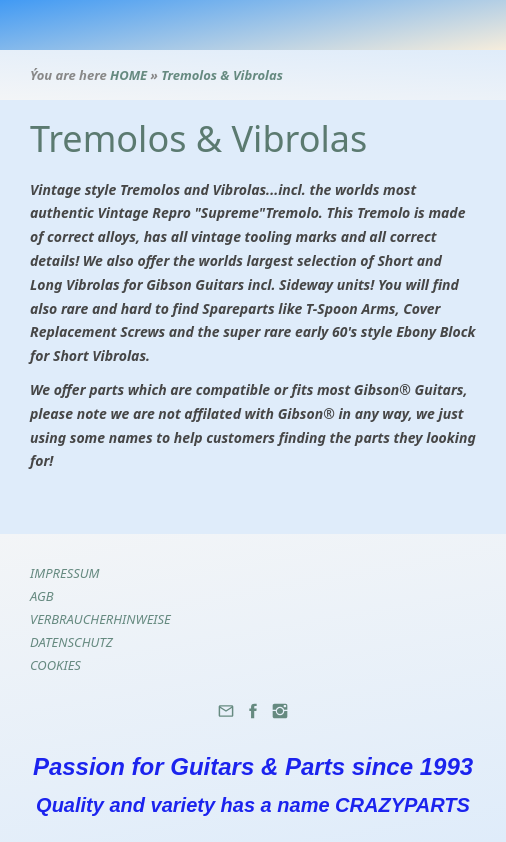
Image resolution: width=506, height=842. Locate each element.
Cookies (55, 665)
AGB (42, 596)
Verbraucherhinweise (100, 619)
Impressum (65, 573)
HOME (128, 75)
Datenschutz (71, 642)
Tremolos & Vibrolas (222, 75)
